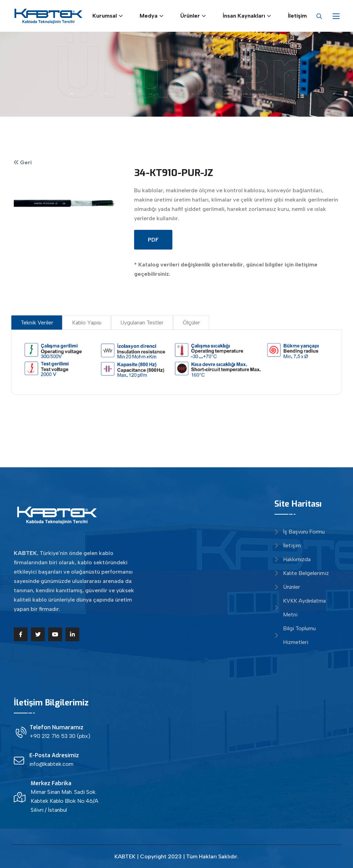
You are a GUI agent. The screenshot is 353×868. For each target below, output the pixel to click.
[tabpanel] (177, 360)
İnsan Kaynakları (244, 16)
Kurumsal (105, 16)
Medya (149, 16)
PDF (153, 240)
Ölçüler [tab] (191, 323)
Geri (25, 162)
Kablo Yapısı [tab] (87, 323)
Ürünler (190, 16)
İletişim (297, 16)
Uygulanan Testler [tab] (142, 323)
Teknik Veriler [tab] (37, 323)
